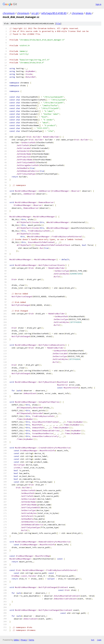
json (99, 640)
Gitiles (16, 640)
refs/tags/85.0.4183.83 (54, 13)
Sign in (98, 4)
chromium (9, 13)
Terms (31, 640)
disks (89, 13)
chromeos (77, 13)
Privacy (24, 640)
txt (93, 640)
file (58, 24)
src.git (35, 13)
